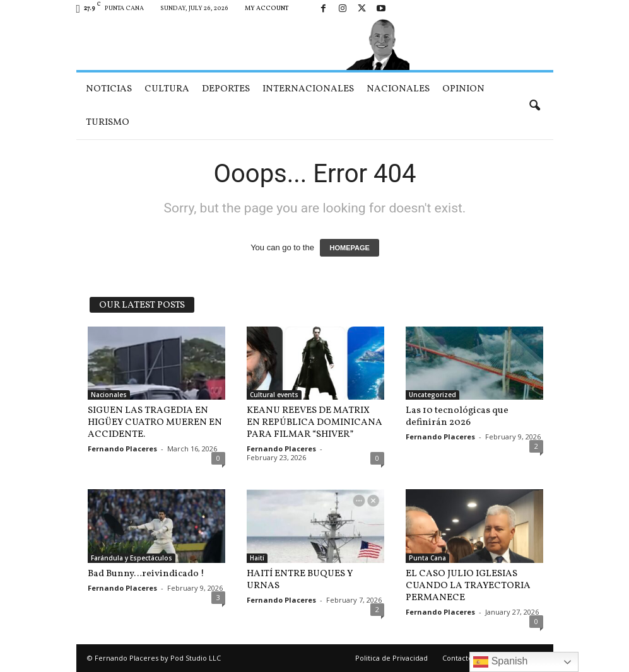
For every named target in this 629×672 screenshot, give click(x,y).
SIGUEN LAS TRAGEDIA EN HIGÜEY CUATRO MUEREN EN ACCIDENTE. (155, 423)
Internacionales (308, 89)
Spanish (500, 662)
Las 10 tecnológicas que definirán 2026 (457, 417)
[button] (534, 106)
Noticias (109, 89)
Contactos (459, 658)
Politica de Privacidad (391, 658)
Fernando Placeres (122, 449)
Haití (257, 558)
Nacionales (398, 89)
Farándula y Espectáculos (132, 558)
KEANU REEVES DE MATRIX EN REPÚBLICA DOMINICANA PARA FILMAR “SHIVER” (314, 423)
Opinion (463, 89)
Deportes (226, 89)
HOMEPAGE (349, 248)
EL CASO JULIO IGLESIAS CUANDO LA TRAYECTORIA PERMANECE (468, 586)
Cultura (167, 89)
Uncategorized (432, 395)
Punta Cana (427, 558)
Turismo (108, 123)
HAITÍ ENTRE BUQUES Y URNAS (300, 580)
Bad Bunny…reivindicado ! (146, 574)
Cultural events (274, 395)
